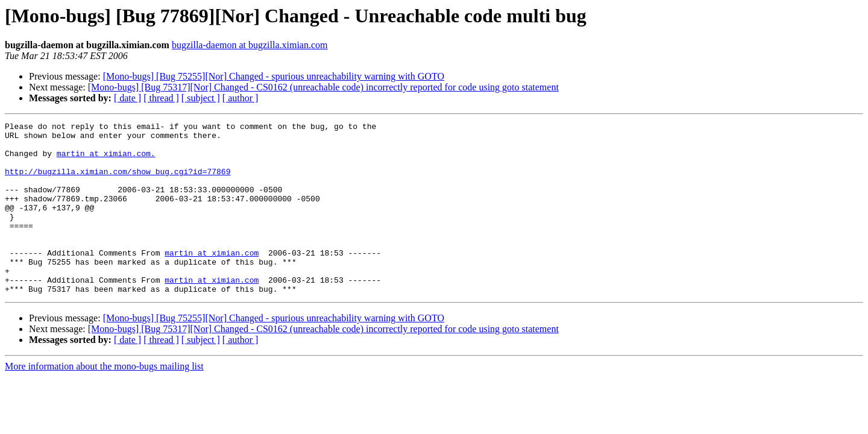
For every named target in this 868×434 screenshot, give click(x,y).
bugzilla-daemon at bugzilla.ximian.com (250, 45)
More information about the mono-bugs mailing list (104, 401)
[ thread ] (161, 98)
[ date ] (127, 98)
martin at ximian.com (212, 280)
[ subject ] (201, 98)
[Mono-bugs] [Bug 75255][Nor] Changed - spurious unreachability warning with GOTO (274, 76)
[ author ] (241, 98)
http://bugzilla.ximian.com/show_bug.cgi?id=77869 (118, 182)
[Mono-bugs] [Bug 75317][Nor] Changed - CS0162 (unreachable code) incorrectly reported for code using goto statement (323, 87)
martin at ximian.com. (106, 160)
